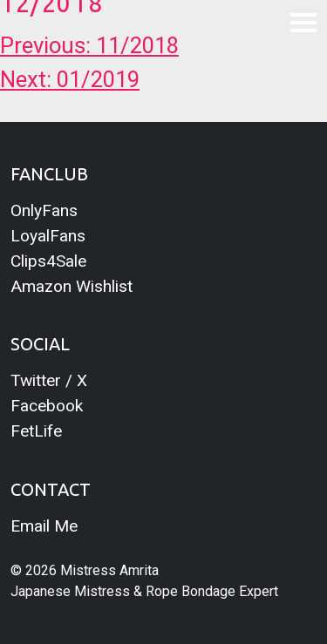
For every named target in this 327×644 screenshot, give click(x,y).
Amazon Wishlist (72, 286)
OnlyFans (44, 210)
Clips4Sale (48, 261)
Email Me (44, 526)
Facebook (47, 406)
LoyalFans (48, 236)
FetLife (36, 431)
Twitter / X (49, 380)
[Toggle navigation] (303, 22)
